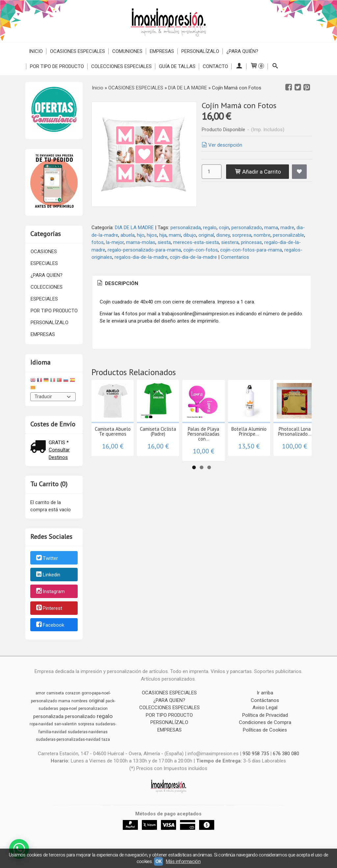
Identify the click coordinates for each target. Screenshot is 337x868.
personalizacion (93, 709)
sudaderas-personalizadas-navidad (68, 739)
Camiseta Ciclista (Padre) (175, 440)
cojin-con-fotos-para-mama (251, 250)
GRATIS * (59, 443)
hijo (141, 235)
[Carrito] (257, 66)
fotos (98, 242)
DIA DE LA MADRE (134, 228)
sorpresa (242, 235)
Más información (183, 861)
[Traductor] (53, 397)
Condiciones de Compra (265, 722)
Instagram (50, 592)
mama (271, 228)
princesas (251, 242)
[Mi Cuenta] (239, 66)
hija (163, 235)
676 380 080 (286, 754)
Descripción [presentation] (117, 283)
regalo (210, 228)
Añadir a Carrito (258, 172)
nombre (262, 235)
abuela (128, 235)
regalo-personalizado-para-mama (144, 250)
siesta (164, 242)
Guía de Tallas (177, 66)
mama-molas (141, 242)
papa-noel (68, 709)
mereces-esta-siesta (196, 242)
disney (223, 235)
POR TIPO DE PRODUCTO (57, 66)
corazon (73, 693)
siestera (230, 242)
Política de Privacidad (265, 715)
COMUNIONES (127, 51)
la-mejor (115, 242)
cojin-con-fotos (201, 250)
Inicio (36, 51)
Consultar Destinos (59, 454)
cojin (224, 228)
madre (287, 228)
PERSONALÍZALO (200, 51)
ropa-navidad (41, 724)
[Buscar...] (275, 66)
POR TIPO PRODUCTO (54, 311)
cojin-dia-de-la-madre (193, 257)
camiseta (55, 693)
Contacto (215, 66)
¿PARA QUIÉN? (242, 51)
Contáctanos (265, 700)
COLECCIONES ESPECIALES (121, 66)
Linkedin (48, 575)
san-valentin (65, 724)
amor (40, 693)
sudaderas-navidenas (88, 732)
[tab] (117, 284)
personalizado (247, 228)
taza (106, 739)
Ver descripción (221, 145)
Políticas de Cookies (265, 730)
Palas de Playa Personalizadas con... (232, 443)
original (206, 235)
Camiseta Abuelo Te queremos (118, 443)
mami (175, 235)
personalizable (288, 235)
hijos (152, 235)
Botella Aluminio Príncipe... (288, 443)
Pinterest (49, 608)
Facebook (50, 625)
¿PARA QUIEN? (47, 275)
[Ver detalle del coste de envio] (39, 447)
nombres (79, 701)
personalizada (186, 228)
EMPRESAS (162, 51)
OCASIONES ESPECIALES (78, 51)
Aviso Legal (265, 708)
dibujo (190, 235)
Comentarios (235, 257)
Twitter (47, 558)
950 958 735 (256, 754)
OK (158, 861)
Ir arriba (265, 693)
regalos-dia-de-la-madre (141, 257)
